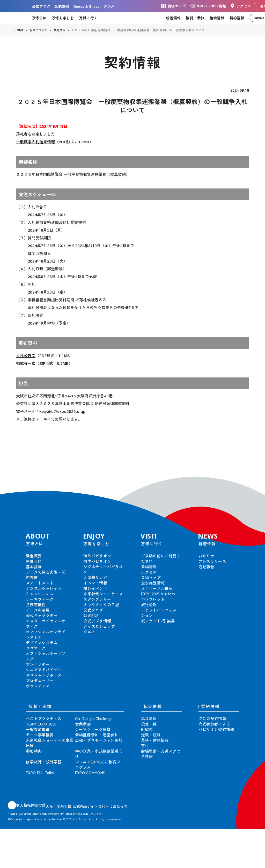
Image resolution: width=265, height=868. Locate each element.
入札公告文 (26, 356)
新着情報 (173, 18)
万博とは (39, 18)
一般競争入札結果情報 (35, 142)
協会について (40, 30)
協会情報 (217, 18)
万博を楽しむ (63, 18)
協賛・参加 (195, 18)
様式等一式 (26, 363)
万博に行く (88, 18)
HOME (19, 30)
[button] (249, 480)
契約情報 (237, 18)
